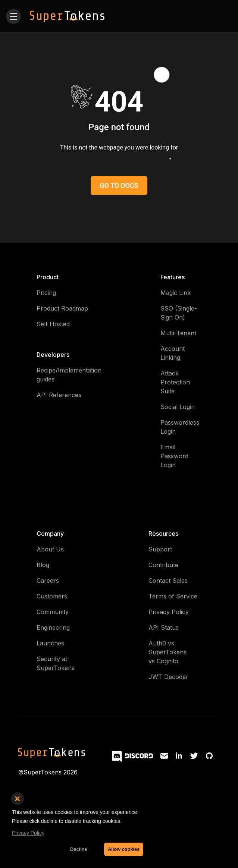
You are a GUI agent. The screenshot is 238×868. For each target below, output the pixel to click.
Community (53, 612)
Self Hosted (53, 324)
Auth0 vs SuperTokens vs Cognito (167, 652)
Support (160, 549)
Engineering (53, 628)
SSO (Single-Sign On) (179, 313)
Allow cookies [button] (124, 849)
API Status (164, 628)
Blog (43, 565)
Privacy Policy (169, 612)
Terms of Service (173, 596)
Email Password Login (174, 456)
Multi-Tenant (178, 333)
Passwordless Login (180, 427)
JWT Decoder (168, 677)
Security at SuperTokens (56, 663)
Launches (50, 643)
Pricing (46, 293)
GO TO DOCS (119, 185)
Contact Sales (168, 581)
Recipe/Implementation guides (69, 375)
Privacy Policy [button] (28, 833)
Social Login (178, 407)
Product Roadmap (62, 308)
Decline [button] (79, 849)
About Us (50, 549)
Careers (48, 581)
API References (59, 395)
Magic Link (176, 293)
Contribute (163, 565)
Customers (52, 596)
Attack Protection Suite (175, 382)
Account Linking (173, 353)
